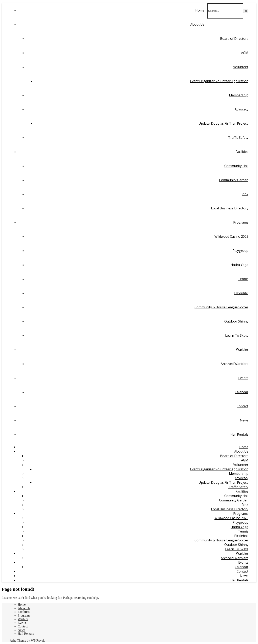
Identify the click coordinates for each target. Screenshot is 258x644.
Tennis (243, 279)
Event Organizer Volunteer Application (219, 81)
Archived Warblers (235, 364)
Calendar (242, 392)
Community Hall (236, 166)
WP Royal (37, 640)
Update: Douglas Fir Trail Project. (223, 123)
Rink (245, 194)
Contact (242, 406)
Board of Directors (234, 39)
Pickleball (241, 293)
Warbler (242, 350)
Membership (239, 95)
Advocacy (241, 109)
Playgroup (240, 251)
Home (200, 10)
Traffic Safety (238, 138)
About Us (197, 24)
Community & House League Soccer (221, 307)
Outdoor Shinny (236, 321)
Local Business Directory (230, 208)
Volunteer (241, 67)
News (244, 420)
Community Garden (234, 180)
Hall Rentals (239, 434)
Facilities (242, 152)
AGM (245, 53)
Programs (241, 222)
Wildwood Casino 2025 (231, 236)
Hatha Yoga (239, 265)
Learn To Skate (237, 335)
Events (243, 378)
